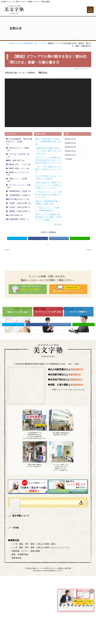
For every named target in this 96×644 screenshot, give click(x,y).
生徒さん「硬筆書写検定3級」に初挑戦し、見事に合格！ (48, 213)
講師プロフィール (56, 580)
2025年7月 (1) (70, 149)
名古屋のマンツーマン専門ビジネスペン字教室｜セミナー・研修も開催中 (26, 2)
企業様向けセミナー (22, 588)
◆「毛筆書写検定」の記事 (17, 205)
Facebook (38, 249)
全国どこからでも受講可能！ (76, 603)
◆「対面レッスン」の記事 (17, 189)
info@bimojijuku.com (48, 417)
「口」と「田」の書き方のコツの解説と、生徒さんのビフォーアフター (49, 179)
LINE (80, 249)
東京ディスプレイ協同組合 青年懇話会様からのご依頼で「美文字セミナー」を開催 (49, 227)
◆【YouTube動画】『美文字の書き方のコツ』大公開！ (19, 150)
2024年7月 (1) (70, 165)
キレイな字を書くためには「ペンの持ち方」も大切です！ (49, 187)
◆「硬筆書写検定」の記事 (17, 201)
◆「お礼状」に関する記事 (17, 217)
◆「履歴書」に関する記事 (17, 221)
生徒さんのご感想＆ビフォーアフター (54, 584)
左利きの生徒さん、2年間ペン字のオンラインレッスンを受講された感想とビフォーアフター (49, 195)
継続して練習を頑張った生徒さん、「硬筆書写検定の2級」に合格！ (48, 152)
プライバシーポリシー (40, 600)
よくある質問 (38, 588)
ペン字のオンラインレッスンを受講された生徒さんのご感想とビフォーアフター (49, 205)
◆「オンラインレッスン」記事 (18, 195)
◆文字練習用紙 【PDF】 (16, 229)
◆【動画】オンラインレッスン (18, 182)
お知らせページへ (48, 258)
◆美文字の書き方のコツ (16, 209)
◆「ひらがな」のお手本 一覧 (18, 164)
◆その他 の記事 (12, 225)
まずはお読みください (36, 580)
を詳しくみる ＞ (76, 609)
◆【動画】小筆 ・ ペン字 (16, 174)
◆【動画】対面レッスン (16, 178)
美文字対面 (75, 580)
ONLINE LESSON (66, 595)
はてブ (59, 249)
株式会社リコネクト (56, 638)
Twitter (17, 249)
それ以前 (68, 169)
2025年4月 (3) (70, 153)
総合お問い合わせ (21, 600)
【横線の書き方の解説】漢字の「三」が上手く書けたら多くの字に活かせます (49, 161)
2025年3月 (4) (70, 157)
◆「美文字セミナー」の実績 (17, 158)
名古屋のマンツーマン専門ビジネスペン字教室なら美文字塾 (51, 636)
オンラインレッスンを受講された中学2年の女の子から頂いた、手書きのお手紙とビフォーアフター (49, 170)
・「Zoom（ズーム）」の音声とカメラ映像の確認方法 (48, 219)
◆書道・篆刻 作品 (13, 170)
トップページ (19, 580)
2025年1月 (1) (70, 161)
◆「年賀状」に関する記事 (17, 213)
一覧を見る (57, 234)
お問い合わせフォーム (48, 23)
